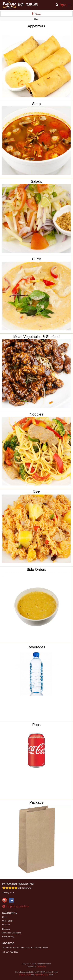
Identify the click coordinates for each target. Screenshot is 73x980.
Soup (36, 104)
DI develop (41, 967)
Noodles (36, 414)
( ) (63, 5)
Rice (36, 492)
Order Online (8, 921)
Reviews (6, 929)
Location (6, 925)
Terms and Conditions (12, 933)
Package (36, 802)
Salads (36, 181)
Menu (5, 917)
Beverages (36, 647)
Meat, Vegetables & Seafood (36, 337)
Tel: (10, 952)
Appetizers (36, 26)
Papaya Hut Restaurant (18, 884)
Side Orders (36, 569)
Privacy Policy (8, 936)
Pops (36, 725)
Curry (36, 259)
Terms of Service (42, 975)
